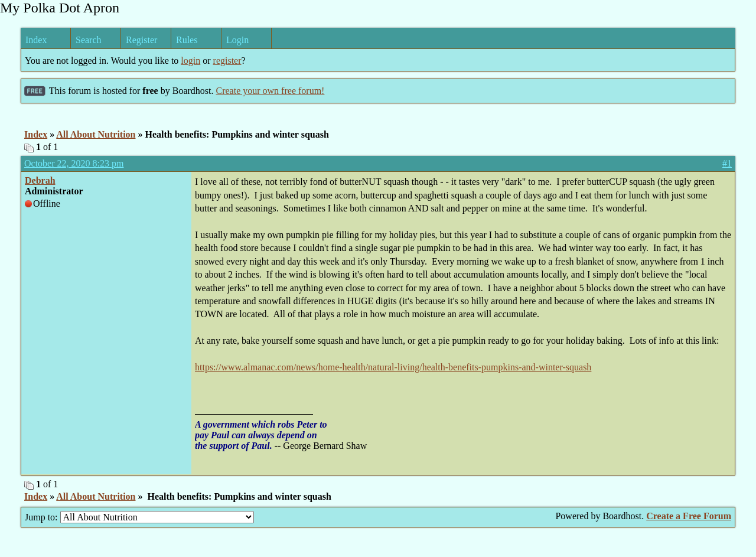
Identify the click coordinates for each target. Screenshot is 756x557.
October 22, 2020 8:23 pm (74, 163)
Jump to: (139, 517)
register (227, 61)
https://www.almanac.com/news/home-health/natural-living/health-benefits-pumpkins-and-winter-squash (393, 367)
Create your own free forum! (270, 91)
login (190, 61)
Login (237, 40)
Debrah (40, 180)
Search (89, 40)
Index (36, 40)
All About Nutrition (96, 134)
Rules (187, 40)
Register (141, 40)
